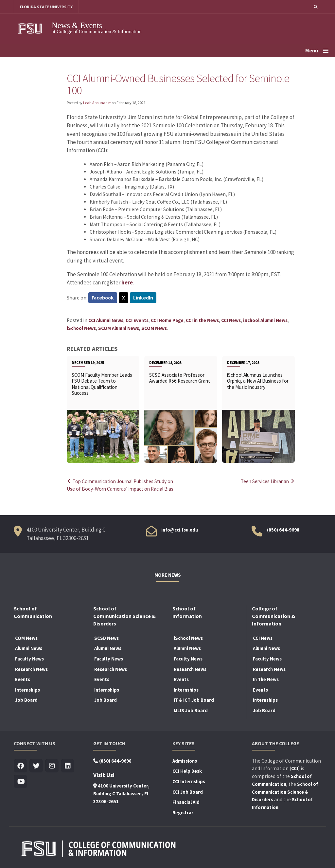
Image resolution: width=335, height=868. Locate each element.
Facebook (103, 298)
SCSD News (106, 638)
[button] (315, 7)
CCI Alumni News (106, 320)
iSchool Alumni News (265, 320)
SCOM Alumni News (119, 328)
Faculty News (29, 659)
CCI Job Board (188, 792)
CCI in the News (202, 320)
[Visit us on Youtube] (20, 782)
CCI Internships (189, 782)
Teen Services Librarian (266, 481)
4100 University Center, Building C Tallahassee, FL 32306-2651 (121, 794)
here (127, 282)
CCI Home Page (167, 320)
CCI (295, 769)
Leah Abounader (97, 103)
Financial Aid (186, 802)
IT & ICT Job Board (194, 700)
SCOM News (154, 328)
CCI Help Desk (187, 771)
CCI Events (137, 320)
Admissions (185, 761)
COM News (26, 638)
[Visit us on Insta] (52, 766)
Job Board (26, 700)
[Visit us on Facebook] (20, 766)
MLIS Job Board (191, 711)
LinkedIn (143, 298)
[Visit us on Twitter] (36, 766)
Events (23, 679)
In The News (266, 679)
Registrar (183, 813)
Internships (27, 690)
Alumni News (29, 649)
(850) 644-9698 (283, 530)
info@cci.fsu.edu (180, 530)
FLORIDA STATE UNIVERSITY (47, 7)
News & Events (77, 25)
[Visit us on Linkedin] (68, 766)
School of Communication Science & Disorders (285, 792)
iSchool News (81, 328)
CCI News (231, 320)
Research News (31, 669)
